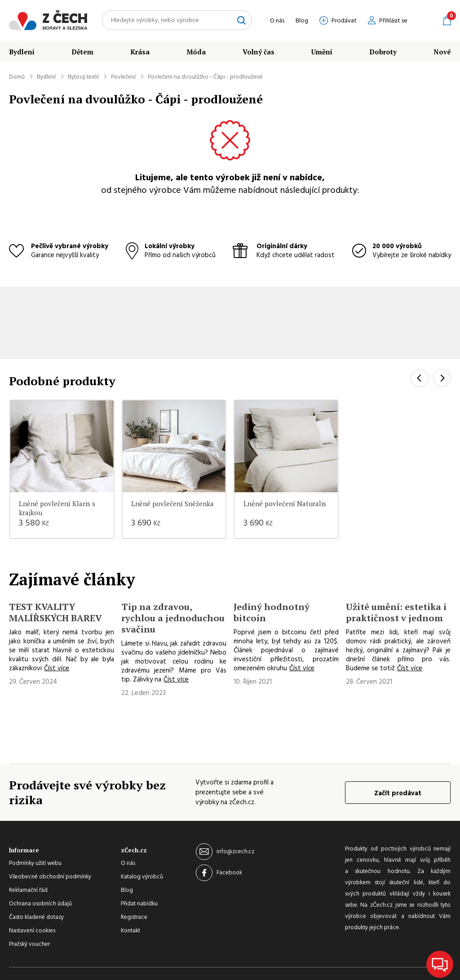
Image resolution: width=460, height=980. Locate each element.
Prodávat (344, 21)
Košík (447, 20)
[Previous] (420, 378)
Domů (17, 77)
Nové (442, 52)
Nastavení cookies (32, 931)
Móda (196, 52)
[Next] (442, 378)
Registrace (134, 918)
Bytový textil (83, 77)
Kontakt (130, 931)
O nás (277, 21)
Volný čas (259, 52)
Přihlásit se (393, 21)
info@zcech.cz (235, 852)
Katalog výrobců (142, 877)
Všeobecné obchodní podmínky (50, 877)
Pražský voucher (29, 944)
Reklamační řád (28, 891)
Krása (140, 52)
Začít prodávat (398, 793)
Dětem (82, 52)
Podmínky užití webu (35, 864)
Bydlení (22, 52)
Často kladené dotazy (36, 918)
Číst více (57, 668)
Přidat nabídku (139, 904)
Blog (302, 21)
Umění (322, 52)
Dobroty (383, 52)
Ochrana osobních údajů (40, 904)
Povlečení (123, 77)
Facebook (229, 873)
